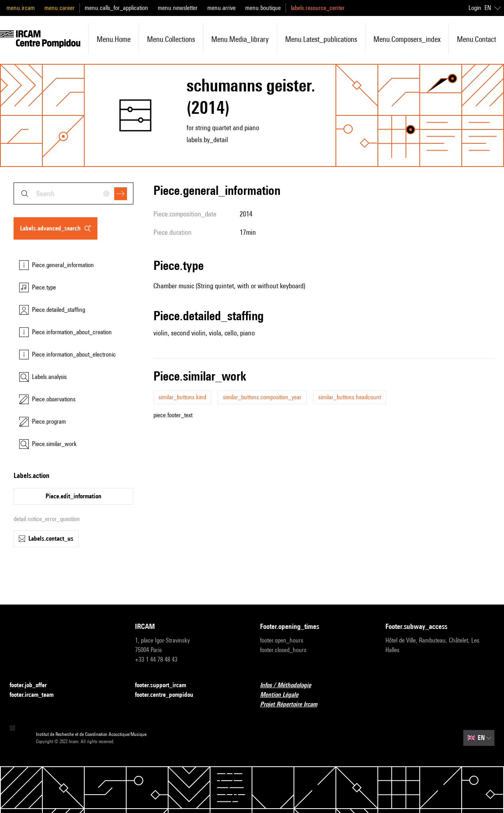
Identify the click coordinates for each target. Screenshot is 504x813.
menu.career (60, 8)
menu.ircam (21, 8)
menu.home (114, 39)
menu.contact (476, 39)
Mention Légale (284, 695)
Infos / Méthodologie (290, 685)
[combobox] (73, 193)
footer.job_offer (33, 685)
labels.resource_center (318, 8)
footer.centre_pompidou (169, 695)
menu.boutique (263, 8)
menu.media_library (240, 39)
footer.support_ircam (165, 685)
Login (475, 8)
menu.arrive (221, 8)
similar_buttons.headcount (350, 397)
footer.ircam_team (36, 695)
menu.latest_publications (321, 39)
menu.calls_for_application (116, 8)
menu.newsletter (178, 8)
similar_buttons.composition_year (262, 397)
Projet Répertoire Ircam (293, 705)
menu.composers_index (407, 39)
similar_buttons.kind (182, 397)
